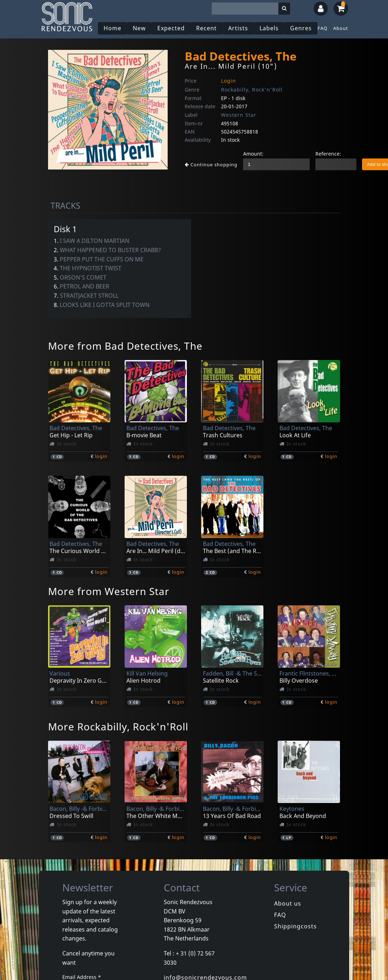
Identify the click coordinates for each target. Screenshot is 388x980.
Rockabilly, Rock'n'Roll (252, 90)
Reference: (328, 154)
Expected (171, 28)
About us (288, 903)
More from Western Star (109, 591)
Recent (206, 28)
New (139, 28)
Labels (269, 28)
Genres (301, 28)
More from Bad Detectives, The (125, 346)
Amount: (253, 154)
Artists (238, 28)
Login (229, 81)
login (101, 456)
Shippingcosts (295, 926)
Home (112, 28)
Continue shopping (211, 165)
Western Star (239, 115)
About (341, 28)
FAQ (323, 28)
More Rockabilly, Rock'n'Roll (118, 726)
